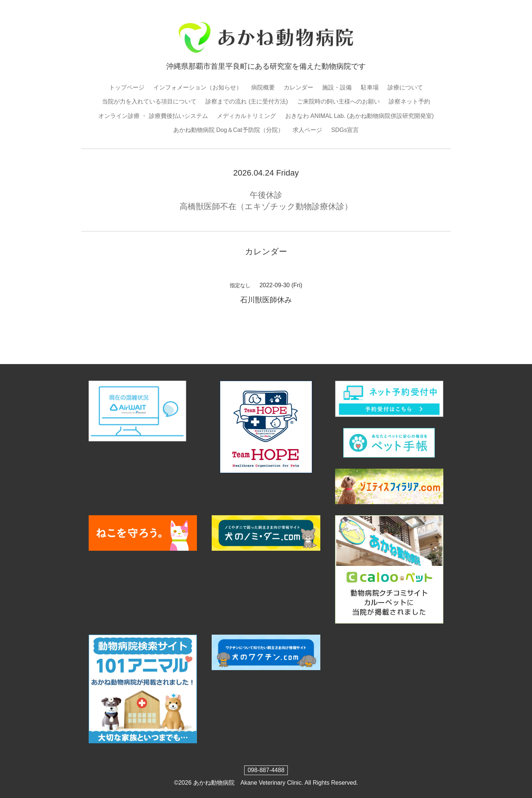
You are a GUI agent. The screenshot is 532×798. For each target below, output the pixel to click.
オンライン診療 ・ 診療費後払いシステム (153, 116)
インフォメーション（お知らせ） (198, 87)
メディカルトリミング (246, 116)
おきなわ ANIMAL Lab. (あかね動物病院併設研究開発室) (359, 116)
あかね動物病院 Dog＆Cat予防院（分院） (229, 130)
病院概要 (263, 87)
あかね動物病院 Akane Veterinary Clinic (247, 783)
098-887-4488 (266, 770)
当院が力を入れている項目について (149, 101)
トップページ (127, 87)
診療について (405, 87)
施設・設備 (337, 87)
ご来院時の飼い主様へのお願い (338, 101)
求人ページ (307, 130)
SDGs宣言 (345, 130)
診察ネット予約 (409, 101)
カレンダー (299, 87)
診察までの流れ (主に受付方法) (247, 101)
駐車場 (370, 87)
